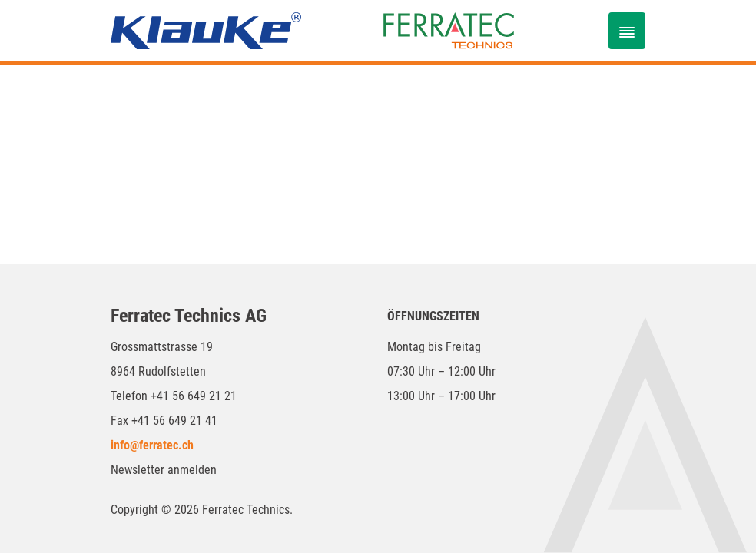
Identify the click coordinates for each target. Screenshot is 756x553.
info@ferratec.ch (152, 445)
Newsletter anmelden (164, 470)
